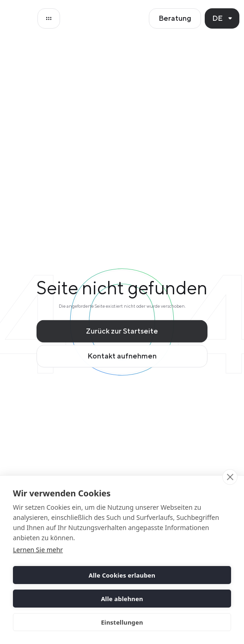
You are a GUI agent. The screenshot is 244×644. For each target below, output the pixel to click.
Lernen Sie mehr (38, 550)
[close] (230, 477)
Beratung (175, 18)
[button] (222, 18)
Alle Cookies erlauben (122, 575)
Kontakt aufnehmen (122, 359)
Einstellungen (122, 622)
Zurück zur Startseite (122, 334)
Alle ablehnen (122, 599)
